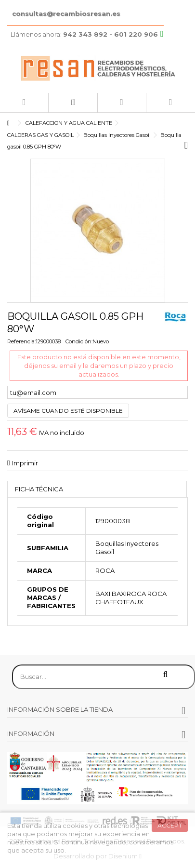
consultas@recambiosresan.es (66, 14)
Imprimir (25, 463)
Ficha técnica (39, 489)
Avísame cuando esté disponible (68, 411)
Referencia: (21, 341)
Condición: (79, 341)
